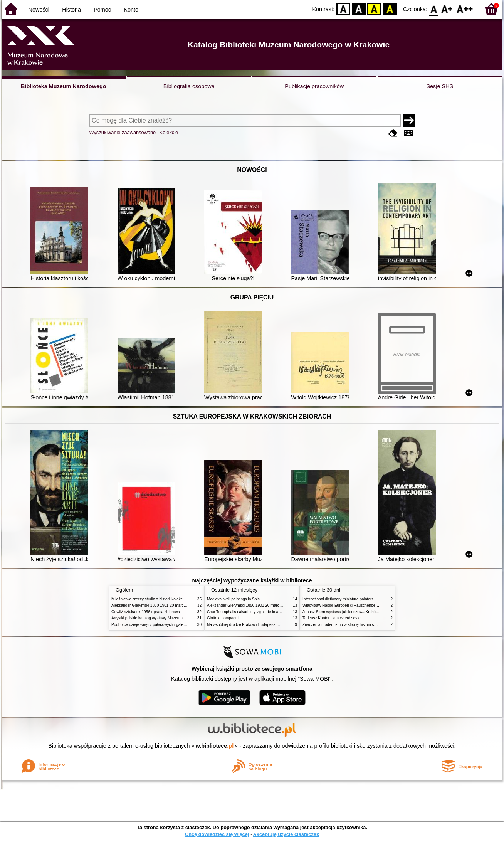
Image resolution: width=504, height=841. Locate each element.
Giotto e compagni (223, 618)
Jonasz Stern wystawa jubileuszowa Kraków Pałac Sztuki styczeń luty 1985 (367, 612)
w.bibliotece (215, 746)
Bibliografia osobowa (189, 86)
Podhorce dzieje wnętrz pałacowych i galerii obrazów (157, 625)
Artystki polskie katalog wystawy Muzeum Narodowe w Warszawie (168, 618)
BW (359, 9)
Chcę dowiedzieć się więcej (217, 834)
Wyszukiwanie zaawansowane (123, 132)
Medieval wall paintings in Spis (233, 599)
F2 (465, 9)
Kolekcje (169, 132)
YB (374, 9)
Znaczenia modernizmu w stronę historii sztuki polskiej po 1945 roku (361, 625)
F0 (434, 9)
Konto (131, 10)
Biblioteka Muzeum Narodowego (63, 86)
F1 (447, 9)
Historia (71, 10)
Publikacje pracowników (314, 86)
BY (390, 9)
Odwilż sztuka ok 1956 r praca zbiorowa (146, 612)
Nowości (39, 10)
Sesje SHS (440, 86)
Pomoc (102, 10)
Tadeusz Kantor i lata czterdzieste (332, 618)
